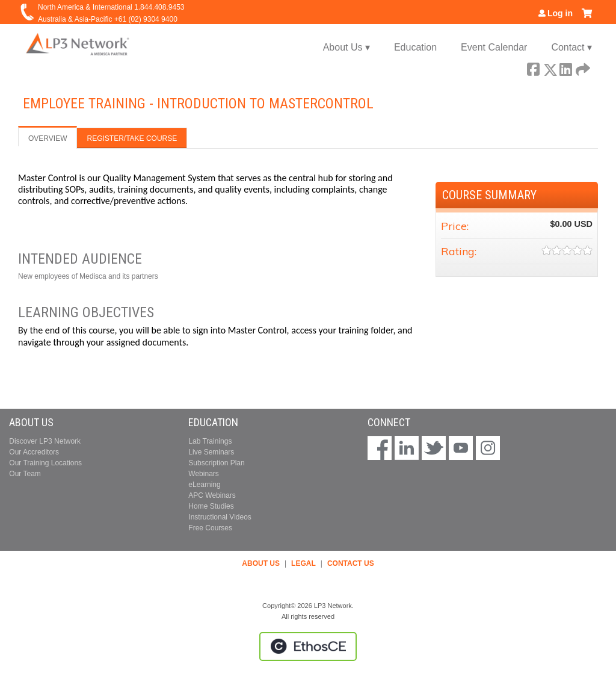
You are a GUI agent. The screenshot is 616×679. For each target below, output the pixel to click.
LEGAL (303, 563)
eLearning (204, 485)
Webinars (203, 474)
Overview (48, 138)
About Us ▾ (346, 47)
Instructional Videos (220, 517)
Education (415, 47)
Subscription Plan (216, 463)
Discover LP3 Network (45, 441)
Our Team (25, 474)
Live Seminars (211, 452)
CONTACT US (351, 563)
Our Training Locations (45, 463)
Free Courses (210, 528)
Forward (582, 67)
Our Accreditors (34, 452)
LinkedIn (565, 67)
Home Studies (211, 506)
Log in (560, 13)
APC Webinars (212, 495)
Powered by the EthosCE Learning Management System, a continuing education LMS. (308, 646)
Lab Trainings (210, 441)
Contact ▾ (571, 47)
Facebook (533, 67)
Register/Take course (132, 138)
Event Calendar (494, 47)
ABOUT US (261, 563)
